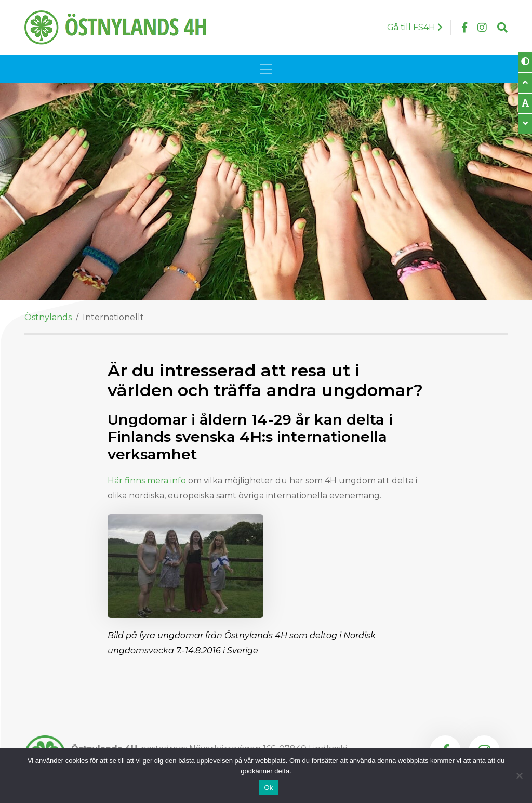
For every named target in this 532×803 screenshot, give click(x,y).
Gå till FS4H (415, 27)
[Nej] (519, 775)
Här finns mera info (147, 481)
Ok (268, 788)
